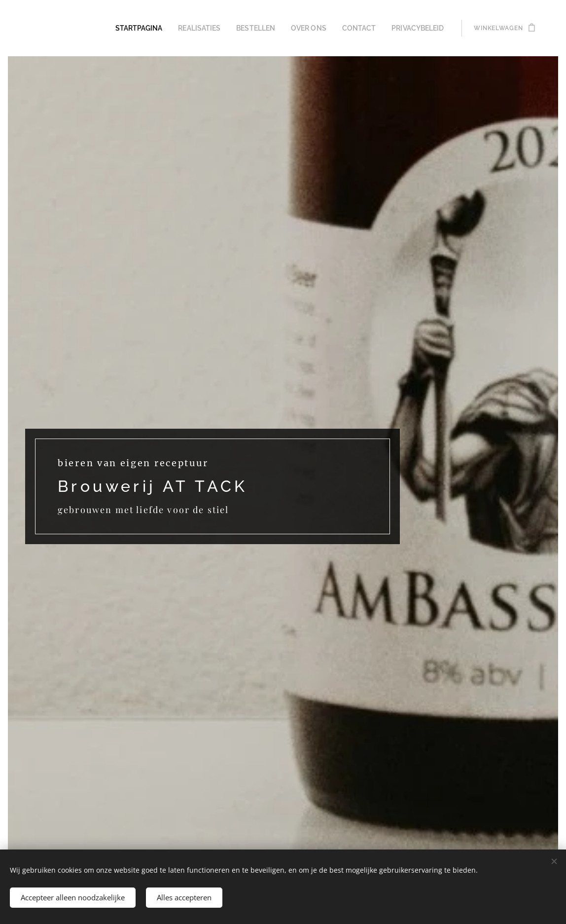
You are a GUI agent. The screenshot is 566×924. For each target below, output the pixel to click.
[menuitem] (161, 28)
